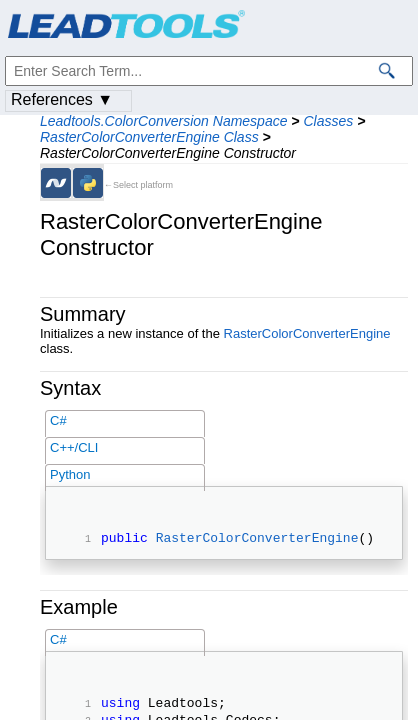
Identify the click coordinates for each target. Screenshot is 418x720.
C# (58, 420)
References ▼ (62, 99)
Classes (328, 121)
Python (70, 474)
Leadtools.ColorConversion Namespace (163, 121)
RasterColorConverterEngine (307, 333)
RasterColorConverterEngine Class (149, 137)
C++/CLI (74, 447)
